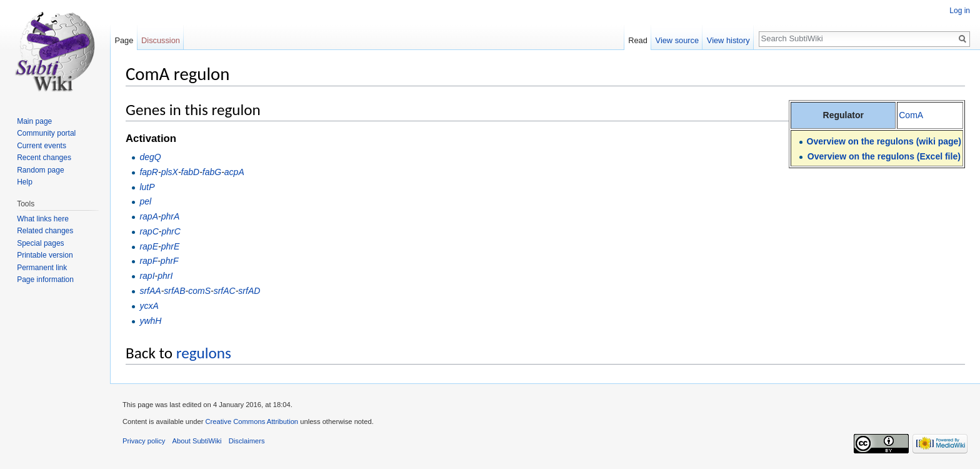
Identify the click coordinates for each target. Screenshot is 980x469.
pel (145, 201)
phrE (171, 246)
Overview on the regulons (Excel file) (884, 156)
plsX (170, 172)
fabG (212, 172)
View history (728, 40)
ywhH (150, 321)
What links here (43, 219)
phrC (171, 231)
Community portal (46, 133)
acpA (234, 172)
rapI (147, 276)
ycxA (149, 306)
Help (25, 182)
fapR (149, 172)
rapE (149, 246)
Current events (42, 146)
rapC (149, 231)
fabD (191, 172)
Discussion (161, 40)
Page (124, 40)
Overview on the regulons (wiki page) (884, 141)
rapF (148, 261)
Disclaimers (247, 441)
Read (638, 40)
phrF (170, 261)
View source (677, 40)
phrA (171, 216)
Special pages (40, 243)
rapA (149, 216)
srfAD (249, 291)
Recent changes (44, 158)
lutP (147, 187)
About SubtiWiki (197, 441)
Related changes (45, 231)
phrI (165, 276)
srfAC (225, 291)
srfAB (174, 291)
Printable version (45, 255)
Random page (40, 170)
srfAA (150, 291)
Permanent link (42, 268)
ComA (911, 115)
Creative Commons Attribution (252, 421)
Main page (34, 121)
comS (199, 291)
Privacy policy (144, 441)
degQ (150, 157)
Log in (960, 11)
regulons (204, 353)
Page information (45, 280)
